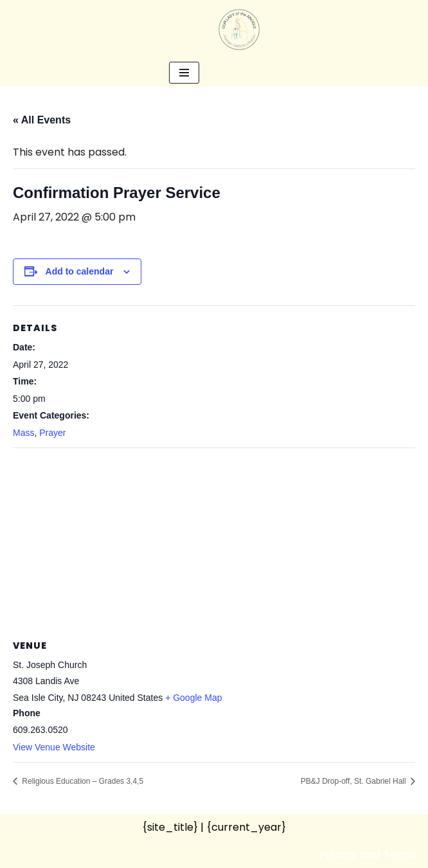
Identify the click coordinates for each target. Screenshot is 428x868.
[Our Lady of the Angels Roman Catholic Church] (239, 30)
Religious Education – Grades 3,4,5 (82, 781)
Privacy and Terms (368, 855)
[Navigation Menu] (184, 73)
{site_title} (170, 827)
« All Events (42, 120)
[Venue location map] (214, 541)
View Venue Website (54, 747)
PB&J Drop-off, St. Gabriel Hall (354, 781)
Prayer (52, 433)
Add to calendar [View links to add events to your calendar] (80, 271)
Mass (23, 433)
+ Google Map (193, 698)
